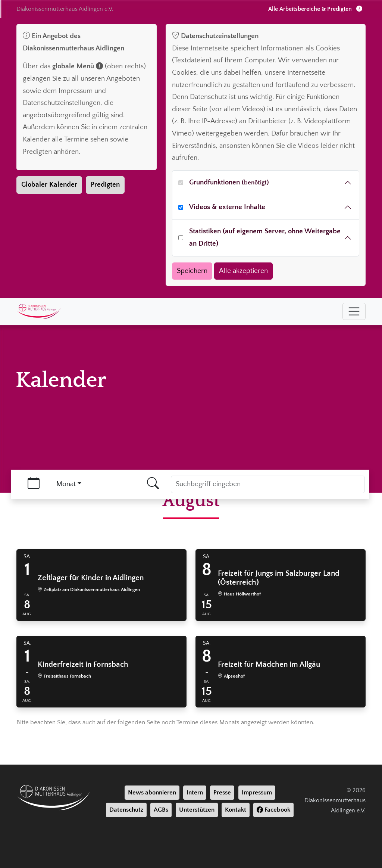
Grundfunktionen (229, 182)
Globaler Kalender (49, 185)
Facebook (273, 810)
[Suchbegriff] (268, 484)
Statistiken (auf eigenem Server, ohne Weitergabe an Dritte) (265, 237)
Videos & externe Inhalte (227, 207)
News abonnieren (152, 793)
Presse (222, 793)
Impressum (257, 793)
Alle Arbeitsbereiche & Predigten (315, 9)
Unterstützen (197, 810)
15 (207, 605)
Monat (66, 484)
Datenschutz (126, 810)
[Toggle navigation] (354, 311)
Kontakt (236, 810)
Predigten (105, 185)
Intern (195, 793)
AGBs (161, 810)
